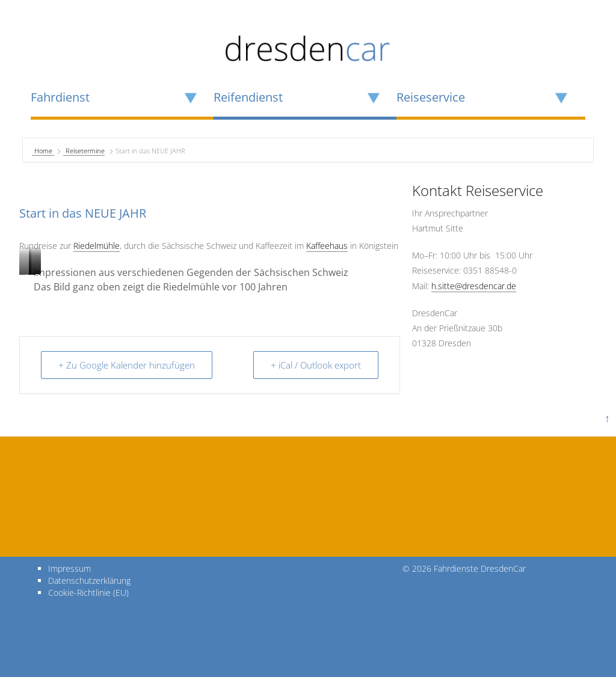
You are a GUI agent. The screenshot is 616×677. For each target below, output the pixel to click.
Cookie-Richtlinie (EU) (88, 593)
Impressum (69, 568)
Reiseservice (431, 97)
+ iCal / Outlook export (316, 365)
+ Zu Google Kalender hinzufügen (127, 365)
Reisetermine (85, 151)
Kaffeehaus (327, 246)
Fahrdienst (60, 97)
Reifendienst (248, 97)
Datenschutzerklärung (89, 581)
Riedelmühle (97, 246)
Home (44, 151)
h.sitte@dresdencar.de (474, 286)
